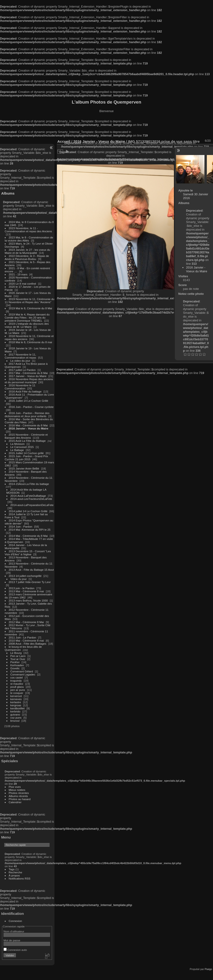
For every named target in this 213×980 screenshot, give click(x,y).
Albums (8, 193)
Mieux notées (17, 790)
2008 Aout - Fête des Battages (28, 644)
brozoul (15, 721)
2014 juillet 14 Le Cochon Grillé (28, 511)
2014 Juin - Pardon (20, 526)
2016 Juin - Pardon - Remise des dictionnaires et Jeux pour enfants (27, 415)
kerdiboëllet (18, 708)
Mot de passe (12, 940)
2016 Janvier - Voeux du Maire (29, 428)
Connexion (15, 921)
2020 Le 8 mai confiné (23, 284)
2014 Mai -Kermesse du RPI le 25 (30, 530)
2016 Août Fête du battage (25, 391)
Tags (12, 869)
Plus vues (15, 787)
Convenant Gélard (22, 671)
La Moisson (18, 444)
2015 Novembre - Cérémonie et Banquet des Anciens (26, 436)
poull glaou (17, 687)
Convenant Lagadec (23, 674)
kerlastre (16, 702)
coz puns (16, 718)
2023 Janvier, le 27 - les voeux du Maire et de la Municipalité (27, 251)
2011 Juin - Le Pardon (23, 637)
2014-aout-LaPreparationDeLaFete (32, 505)
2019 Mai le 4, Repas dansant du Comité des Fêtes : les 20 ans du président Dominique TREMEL (27, 317)
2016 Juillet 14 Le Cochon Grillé (29, 401)
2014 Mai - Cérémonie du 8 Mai (28, 536)
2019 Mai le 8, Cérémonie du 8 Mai (30, 308)
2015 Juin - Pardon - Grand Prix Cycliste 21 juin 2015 (26, 458)
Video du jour (19, 579)
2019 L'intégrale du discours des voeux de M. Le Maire (27, 325)
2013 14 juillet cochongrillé (26, 576)
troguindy (16, 681)
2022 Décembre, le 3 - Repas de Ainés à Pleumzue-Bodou (27, 257)
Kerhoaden (17, 665)
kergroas (16, 705)
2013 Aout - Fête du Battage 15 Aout (31, 570)
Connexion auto (15, 950)
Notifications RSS (20, 878)
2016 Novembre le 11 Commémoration (20, 387)
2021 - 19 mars (18, 274)
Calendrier (15, 802)
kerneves (16, 699)
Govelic (15, 668)
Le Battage (17, 450)
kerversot (16, 696)
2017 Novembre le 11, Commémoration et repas (20, 356)
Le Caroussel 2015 (22, 447)
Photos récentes (19, 793)
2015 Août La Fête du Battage (27, 441)
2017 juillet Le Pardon (22, 370)
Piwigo (208, 969)
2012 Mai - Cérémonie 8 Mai (26, 622)
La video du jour (20, 361)
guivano (15, 714)
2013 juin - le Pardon (22, 588)
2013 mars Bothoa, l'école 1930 (28, 600)
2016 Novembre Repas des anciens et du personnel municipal (29, 381)
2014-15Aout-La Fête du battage (29, 484)
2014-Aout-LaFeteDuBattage (28, 496)
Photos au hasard (20, 799)
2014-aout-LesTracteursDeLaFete (31, 499)
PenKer (15, 662)
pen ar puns (18, 690)
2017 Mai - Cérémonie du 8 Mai (28, 373)
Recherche (16, 872)
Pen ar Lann (18, 656)
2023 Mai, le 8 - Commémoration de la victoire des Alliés (29, 239)
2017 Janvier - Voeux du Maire (28, 376)
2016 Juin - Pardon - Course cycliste (31, 407)
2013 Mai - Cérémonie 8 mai (26, 591)
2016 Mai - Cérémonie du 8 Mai (28, 425)
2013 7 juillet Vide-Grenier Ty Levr (30, 582)
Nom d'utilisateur (14, 931)
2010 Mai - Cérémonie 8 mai (26, 640)
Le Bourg (16, 653)
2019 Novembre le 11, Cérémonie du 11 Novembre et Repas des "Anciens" (30, 301)
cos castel (17, 677)
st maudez (17, 684)
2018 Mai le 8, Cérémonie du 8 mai (30, 342)
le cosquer (17, 693)
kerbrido (16, 711)
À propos (14, 875)
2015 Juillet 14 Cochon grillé (26, 453)
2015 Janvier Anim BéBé (24, 468)
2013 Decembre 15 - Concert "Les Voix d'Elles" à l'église (28, 553)
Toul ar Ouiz (18, 659)
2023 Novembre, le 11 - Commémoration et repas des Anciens (28, 230)
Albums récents (18, 796)
